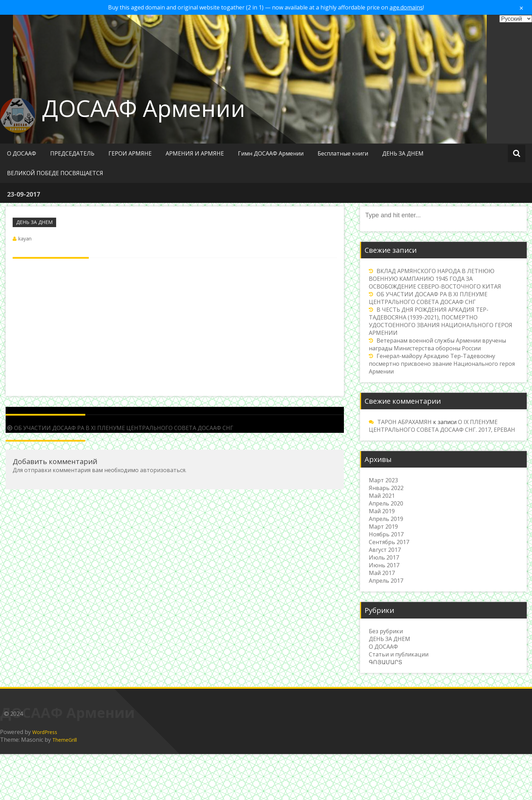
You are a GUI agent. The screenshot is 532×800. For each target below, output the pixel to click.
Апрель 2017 (386, 581)
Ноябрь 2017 (386, 534)
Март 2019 (383, 527)
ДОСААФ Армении (144, 108)
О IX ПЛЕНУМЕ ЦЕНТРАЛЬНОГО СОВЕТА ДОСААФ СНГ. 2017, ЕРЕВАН (442, 426)
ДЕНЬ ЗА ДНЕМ (403, 153)
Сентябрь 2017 (389, 542)
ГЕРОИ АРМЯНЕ (130, 153)
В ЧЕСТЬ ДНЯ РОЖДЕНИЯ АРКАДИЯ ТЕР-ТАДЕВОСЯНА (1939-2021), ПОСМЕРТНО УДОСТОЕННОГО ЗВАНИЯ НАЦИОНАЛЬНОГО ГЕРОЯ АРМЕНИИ (441, 321)
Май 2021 (382, 496)
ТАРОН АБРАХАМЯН (404, 422)
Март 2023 (383, 480)
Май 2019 (382, 511)
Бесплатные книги (343, 153)
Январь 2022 (386, 488)
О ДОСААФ (22, 153)
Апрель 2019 (386, 519)
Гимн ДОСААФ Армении (271, 153)
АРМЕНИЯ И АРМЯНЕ (195, 153)
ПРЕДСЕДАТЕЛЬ (72, 153)
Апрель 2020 (386, 503)
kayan (25, 239)
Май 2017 (382, 573)
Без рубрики (386, 631)
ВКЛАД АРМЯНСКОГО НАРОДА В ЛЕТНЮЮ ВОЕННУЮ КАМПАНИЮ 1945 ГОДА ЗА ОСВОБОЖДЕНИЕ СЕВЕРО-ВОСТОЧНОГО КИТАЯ (435, 279)
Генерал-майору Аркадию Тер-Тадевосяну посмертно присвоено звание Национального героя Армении (442, 364)
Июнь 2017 (384, 565)
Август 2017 (385, 550)
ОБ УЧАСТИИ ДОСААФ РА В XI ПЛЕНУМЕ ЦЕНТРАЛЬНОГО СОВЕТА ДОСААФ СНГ (119, 428)
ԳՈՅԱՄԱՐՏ (385, 662)
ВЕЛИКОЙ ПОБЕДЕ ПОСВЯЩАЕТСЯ (55, 173)
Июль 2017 (384, 557)
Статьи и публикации (399, 654)
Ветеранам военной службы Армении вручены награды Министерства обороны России (437, 344)
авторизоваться (163, 470)
